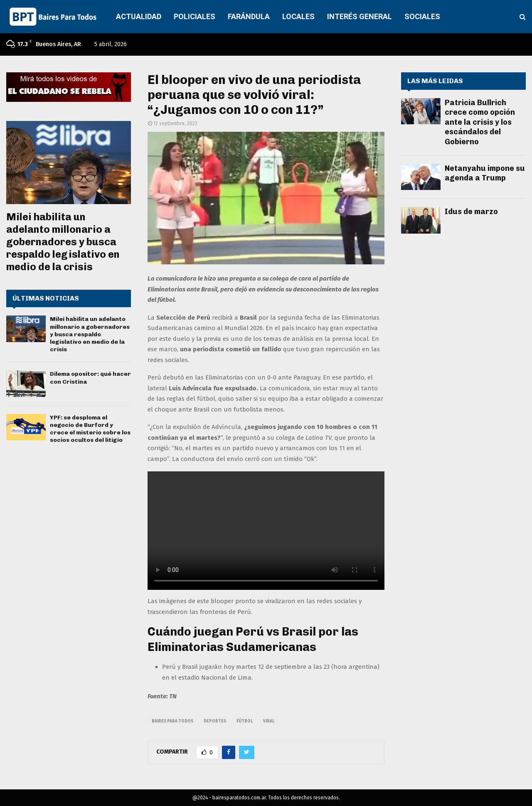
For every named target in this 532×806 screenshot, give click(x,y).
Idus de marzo (471, 212)
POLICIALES (195, 16)
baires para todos (172, 721)
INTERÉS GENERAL (360, 16)
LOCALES (298, 16)
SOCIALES (422, 16)
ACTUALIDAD (139, 16)
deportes (215, 721)
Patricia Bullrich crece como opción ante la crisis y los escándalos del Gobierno (480, 122)
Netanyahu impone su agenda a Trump (485, 173)
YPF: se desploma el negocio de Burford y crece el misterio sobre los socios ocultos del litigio (90, 429)
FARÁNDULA (249, 16)
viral (269, 721)
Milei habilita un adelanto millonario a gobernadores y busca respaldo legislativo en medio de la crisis (63, 242)
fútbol (245, 721)
